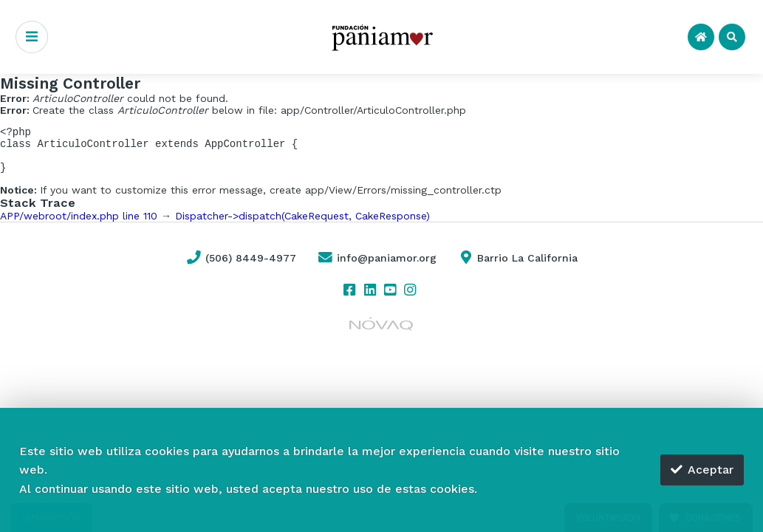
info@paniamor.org (377, 267)
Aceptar (702, 470)
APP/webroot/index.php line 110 (79, 225)
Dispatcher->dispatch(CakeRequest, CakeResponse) (302, 225)
